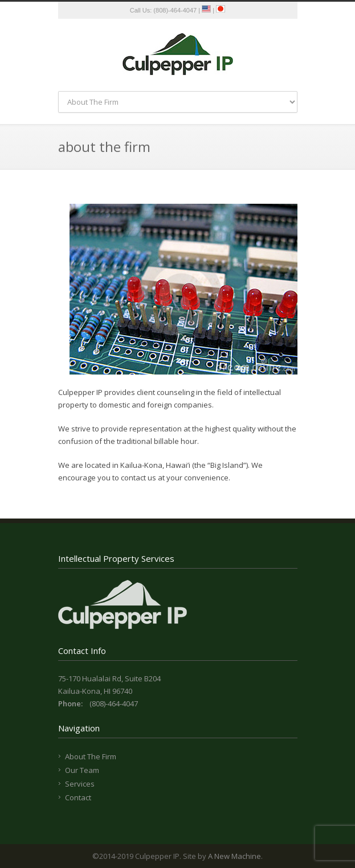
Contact (78, 797)
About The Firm (91, 756)
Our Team (82, 770)
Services (80, 784)
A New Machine (234, 856)
